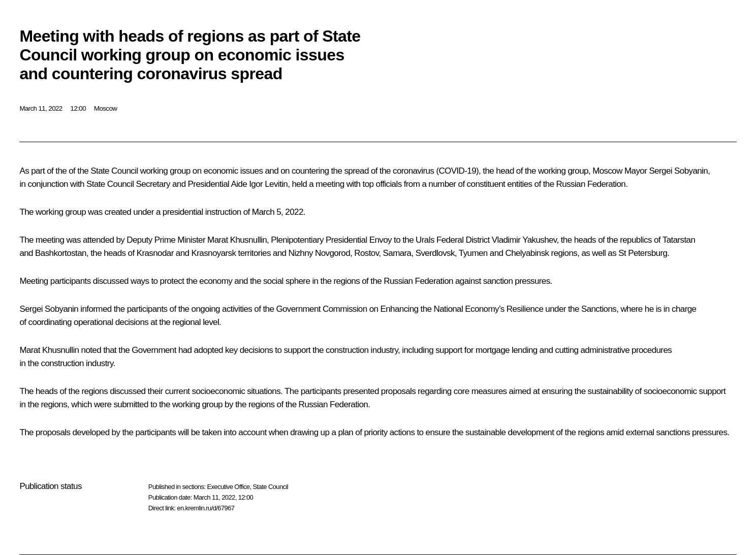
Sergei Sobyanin (678, 171)
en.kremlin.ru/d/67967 (206, 508)
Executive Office (228, 487)
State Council (271, 487)
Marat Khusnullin (237, 240)
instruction (223, 212)
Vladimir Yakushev (524, 240)
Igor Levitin (268, 184)
